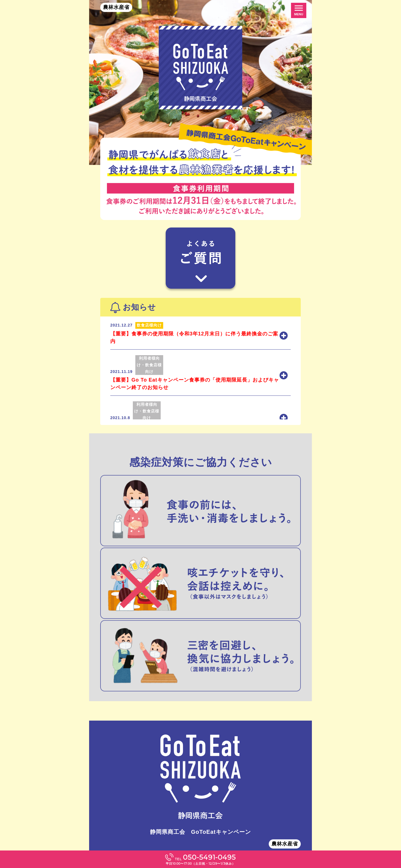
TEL (200, 859)
